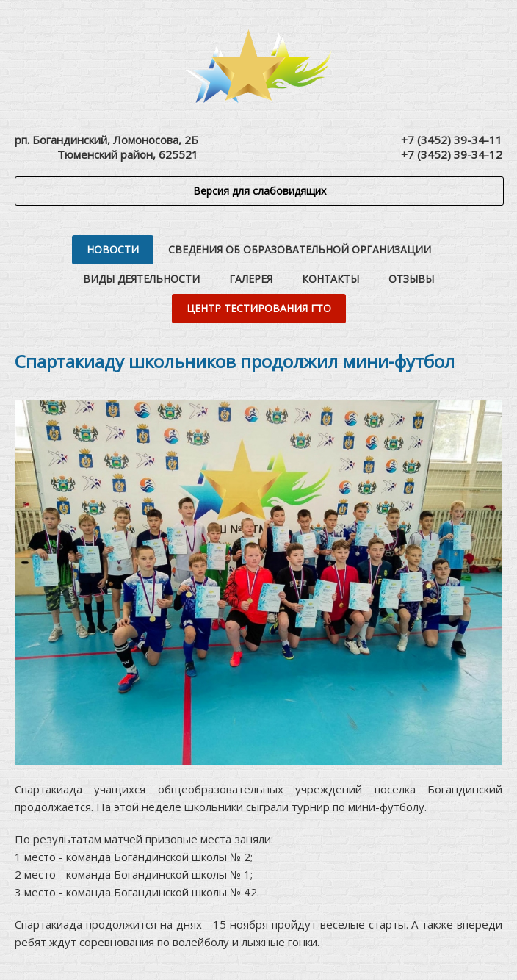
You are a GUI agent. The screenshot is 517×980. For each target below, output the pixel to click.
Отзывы (411, 279)
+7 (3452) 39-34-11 (452, 140)
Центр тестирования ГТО (259, 308)
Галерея (251, 279)
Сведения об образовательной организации (300, 249)
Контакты (330, 279)
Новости (113, 249)
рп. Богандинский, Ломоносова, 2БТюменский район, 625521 (106, 147)
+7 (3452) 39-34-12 (452, 154)
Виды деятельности (141, 279)
